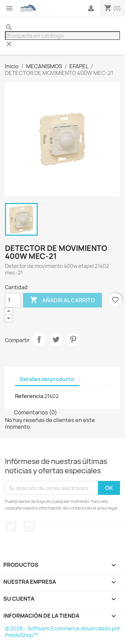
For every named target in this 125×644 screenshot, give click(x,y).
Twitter (11, 527)
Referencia (29, 396)
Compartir (39, 339)
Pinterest (73, 339)
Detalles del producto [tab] (47, 379)
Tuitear (56, 339)
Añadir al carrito (62, 300)
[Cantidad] (13, 300)
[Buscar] (62, 36)
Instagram (29, 527)
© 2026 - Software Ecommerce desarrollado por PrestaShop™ (62, 632)
